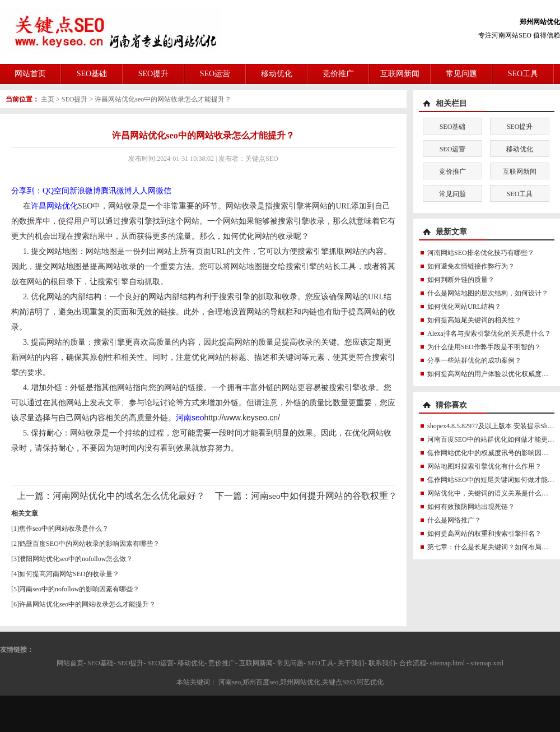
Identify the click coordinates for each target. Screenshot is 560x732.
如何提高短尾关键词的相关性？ (474, 320)
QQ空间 (56, 191)
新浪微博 (85, 191)
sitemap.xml (487, 663)
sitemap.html (447, 663)
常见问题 (461, 74)
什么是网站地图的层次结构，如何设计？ (488, 293)
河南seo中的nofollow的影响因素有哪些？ (79, 589)
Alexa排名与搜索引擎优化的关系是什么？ (489, 333)
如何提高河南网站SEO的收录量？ (69, 574)
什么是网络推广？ (454, 520)
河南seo (190, 418)
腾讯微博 (116, 191)
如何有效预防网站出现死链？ (471, 507)
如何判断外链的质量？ (461, 280)
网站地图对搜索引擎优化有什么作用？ (484, 466)
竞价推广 (338, 74)
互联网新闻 (400, 74)
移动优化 (277, 74)
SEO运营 (215, 74)
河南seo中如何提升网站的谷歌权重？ (324, 496)
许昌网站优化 (54, 206)
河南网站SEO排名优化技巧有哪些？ (481, 253)
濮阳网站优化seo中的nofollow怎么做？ (76, 559)
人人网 (144, 191)
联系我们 (382, 663)
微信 (164, 191)
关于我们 (351, 663)
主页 (48, 99)
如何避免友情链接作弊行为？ (471, 266)
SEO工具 (523, 74)
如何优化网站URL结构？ (464, 307)
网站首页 (30, 74)
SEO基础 (92, 74)
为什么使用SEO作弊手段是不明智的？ (484, 347)
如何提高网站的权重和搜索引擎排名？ (484, 534)
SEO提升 (153, 74)
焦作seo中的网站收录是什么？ (64, 529)
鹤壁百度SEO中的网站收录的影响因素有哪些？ (89, 544)
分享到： (27, 191)
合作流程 (413, 663)
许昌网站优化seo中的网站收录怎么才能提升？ (163, 99)
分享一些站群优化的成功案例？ (474, 360)
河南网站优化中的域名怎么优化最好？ (129, 496)
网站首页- (71, 663)
